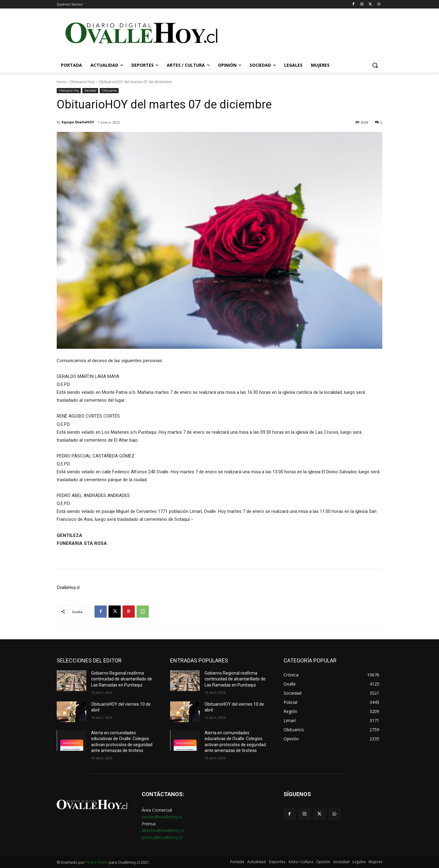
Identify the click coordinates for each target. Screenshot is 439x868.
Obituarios (109, 91)
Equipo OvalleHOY (78, 122)
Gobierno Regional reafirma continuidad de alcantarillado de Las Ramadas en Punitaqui (122, 679)
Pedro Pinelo (97, 862)
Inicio (61, 82)
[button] (375, 65)
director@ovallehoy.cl (163, 830)
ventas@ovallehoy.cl (162, 817)
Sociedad (90, 91)
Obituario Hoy (82, 82)
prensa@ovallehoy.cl (162, 837)
